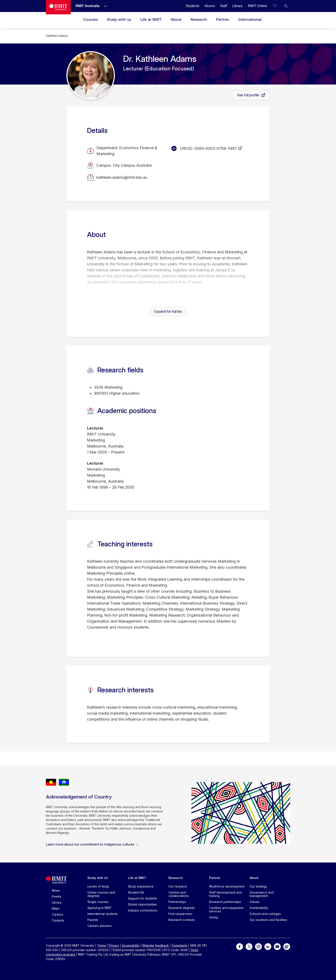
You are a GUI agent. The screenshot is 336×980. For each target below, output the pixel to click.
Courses (90, 20)
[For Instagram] (258, 946)
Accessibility (131, 945)
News (56, 890)
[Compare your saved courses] (277, 6)
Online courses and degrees (101, 894)
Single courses (98, 902)
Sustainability (259, 908)
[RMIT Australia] (87, 6)
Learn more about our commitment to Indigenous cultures (92, 844)
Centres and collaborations (179, 894)
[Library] (238, 6)
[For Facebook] (240, 946)
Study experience (141, 886)
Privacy (114, 945)
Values (255, 902)
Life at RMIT (151, 20)
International (250, 20)
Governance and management (262, 894)
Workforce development (227, 886)
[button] (286, 6)
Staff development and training (225, 894)
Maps (56, 908)
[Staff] (224, 6)
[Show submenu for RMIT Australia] (104, 6)
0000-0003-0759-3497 (216, 148)
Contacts (58, 920)
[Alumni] (210, 6)
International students (103, 914)
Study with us (119, 20)
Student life (136, 892)
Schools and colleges (265, 914)
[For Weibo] (287, 946)
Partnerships (177, 902)
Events (57, 896)
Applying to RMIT (100, 908)
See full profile (248, 95)
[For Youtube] (277, 946)
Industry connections (143, 910)
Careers (58, 914)
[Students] (193, 6)
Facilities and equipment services (226, 909)
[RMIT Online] (257, 6)
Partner (223, 20)
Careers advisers (100, 926)
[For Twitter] (249, 946)
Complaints (179, 945)
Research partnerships (225, 902)
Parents (93, 920)
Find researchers (180, 914)
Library (57, 902)
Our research (178, 886)
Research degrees (182, 908)
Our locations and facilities (268, 920)
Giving (214, 917)
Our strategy (258, 886)
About (176, 20)
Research (199, 20)
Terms (101, 945)
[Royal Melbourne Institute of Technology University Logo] (58, 7)
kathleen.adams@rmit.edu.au (122, 177)
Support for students (142, 898)
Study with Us (98, 878)
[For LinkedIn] (268, 946)
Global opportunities (142, 904)
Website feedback (156, 945)
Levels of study (98, 886)
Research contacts (182, 920)
